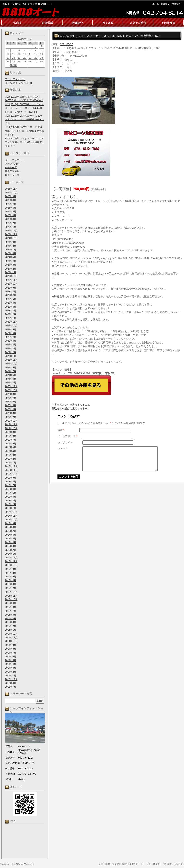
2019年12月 (11, 421)
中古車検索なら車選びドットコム (71, 405)
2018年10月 (11, 474)
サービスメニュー (14, 160)
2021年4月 (11, 379)
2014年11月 (11, 638)
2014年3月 (11, 668)
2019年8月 (11, 436)
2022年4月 (11, 345)
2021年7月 (11, 371)
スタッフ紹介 (12, 164)
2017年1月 (11, 554)
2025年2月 (11, 223)
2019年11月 (11, 424)
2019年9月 (11, 432)
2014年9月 (11, 645)
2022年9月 (11, 330)
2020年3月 (11, 413)
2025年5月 (11, 212)
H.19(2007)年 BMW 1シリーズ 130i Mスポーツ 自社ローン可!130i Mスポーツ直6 (24, 131)
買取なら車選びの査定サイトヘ (70, 409)
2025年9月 (11, 196)
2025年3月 (11, 219)
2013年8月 (11, 683)
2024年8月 (11, 246)
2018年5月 (11, 493)
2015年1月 (11, 630)
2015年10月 (11, 599)
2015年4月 (11, 618)
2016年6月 (11, 577)
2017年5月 (11, 539)
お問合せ (176, 4)
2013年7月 (11, 687)
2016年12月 (11, 558)
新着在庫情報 (12, 171)
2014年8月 (11, 649)
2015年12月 (11, 592)
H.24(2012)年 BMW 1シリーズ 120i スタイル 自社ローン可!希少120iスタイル (24, 119)
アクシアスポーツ (15, 79)
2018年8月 (11, 482)
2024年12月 (11, 231)
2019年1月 (11, 463)
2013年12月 (11, 679)
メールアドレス (67, 436)
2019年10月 (11, 428)
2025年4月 (11, 215)
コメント (63, 448)
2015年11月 (11, 596)
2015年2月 (11, 626)
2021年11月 (11, 360)
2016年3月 (11, 584)
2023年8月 (11, 292)
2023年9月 (11, 288)
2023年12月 (11, 276)
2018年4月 (11, 497)
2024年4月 (11, 261)
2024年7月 (11, 250)
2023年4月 (11, 307)
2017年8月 (11, 527)
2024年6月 (11, 253)
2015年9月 (11, 603)
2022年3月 (11, 349)
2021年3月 (11, 383)
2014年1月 (11, 676)
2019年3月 (11, 455)
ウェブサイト (65, 442)
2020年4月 (11, 409)
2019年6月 (11, 444)
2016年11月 (11, 561)
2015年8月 (11, 607)
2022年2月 (11, 352)
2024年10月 (11, 238)
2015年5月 (11, 615)
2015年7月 (11, 611)
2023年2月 (11, 314)
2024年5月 (11, 257)
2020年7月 (11, 398)
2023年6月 (11, 299)
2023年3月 (11, 311)
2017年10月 (11, 520)
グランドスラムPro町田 (18, 83)
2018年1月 (11, 508)
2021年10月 (11, 364)
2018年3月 (11, 501)
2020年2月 (11, 417)
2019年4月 (11, 451)
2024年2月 (11, 269)
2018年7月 (11, 485)
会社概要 (165, 4)
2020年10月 (11, 390)
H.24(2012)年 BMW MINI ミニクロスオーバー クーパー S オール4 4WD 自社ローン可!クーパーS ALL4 (24, 108)
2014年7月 (11, 653)
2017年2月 (11, 550)
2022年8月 (11, 333)
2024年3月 (11, 265)
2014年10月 (11, 641)
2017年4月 (11, 542)
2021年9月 (11, 368)
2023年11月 (11, 280)
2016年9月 (11, 569)
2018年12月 (11, 466)
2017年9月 (11, 523)
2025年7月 (11, 204)
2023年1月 (11, 318)
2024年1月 (11, 272)
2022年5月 (11, 341)
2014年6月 (11, 657)
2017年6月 (11, 535)
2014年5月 (11, 660)
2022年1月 (11, 356)
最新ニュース (12, 175)
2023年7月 (11, 295)
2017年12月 (11, 512)
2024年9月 (11, 242)
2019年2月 (11, 459)
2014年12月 (11, 634)
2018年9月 (11, 478)
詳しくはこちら (64, 197)
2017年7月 (11, 531)
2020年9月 (11, 394)
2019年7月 (11, 440)
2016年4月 (11, 580)
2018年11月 (11, 470)
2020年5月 (11, 405)
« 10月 (13, 65)
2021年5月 (11, 375)
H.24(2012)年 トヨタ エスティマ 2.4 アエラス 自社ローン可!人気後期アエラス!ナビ (25, 142)
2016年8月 (11, 573)
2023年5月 (11, 303)
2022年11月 (11, 322)
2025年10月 (11, 193)
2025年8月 (11, 200)
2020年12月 (11, 386)
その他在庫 (11, 167)
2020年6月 (11, 402)
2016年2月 (11, 588)
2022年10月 (11, 326)
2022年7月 (11, 337)
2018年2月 (11, 504)
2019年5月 (11, 447)
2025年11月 (11, 189)
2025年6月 (11, 208)
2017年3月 (11, 546)
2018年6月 (11, 489)
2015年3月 (11, 622)
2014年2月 (11, 672)
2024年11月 (11, 234)
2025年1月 (11, 227)
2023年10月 (11, 284)
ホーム (156, 4)
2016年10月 (11, 565)
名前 (61, 430)
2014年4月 (11, 664)
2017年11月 (11, 516)
